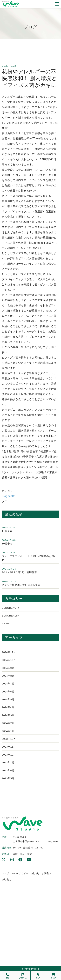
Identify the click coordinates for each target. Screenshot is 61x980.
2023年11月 (9, 747)
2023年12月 (9, 739)
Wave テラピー (20, 873)
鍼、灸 (35, 873)
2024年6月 (8, 692)
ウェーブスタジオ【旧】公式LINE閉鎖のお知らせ (29, 558)
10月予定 (7, 544)
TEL (8, 976)
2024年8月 (8, 676)
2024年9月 (8, 668)
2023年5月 (8, 778)
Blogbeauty (11, 608)
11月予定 (7, 531)
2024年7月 (8, 684)
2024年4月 (8, 707)
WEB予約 (23, 976)
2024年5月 (8, 699)
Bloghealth (9, 496)
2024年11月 (9, 652)
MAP (38, 976)
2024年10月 (9, 660)
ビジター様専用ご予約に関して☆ (21, 585)
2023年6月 (8, 770)
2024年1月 (8, 731)
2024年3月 (8, 715)
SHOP (54, 976)
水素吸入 (46, 873)
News (6, 623)
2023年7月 (8, 762)
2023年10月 (9, 755)
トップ (5, 873)
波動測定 (7, 879)
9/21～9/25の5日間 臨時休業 (19, 572)
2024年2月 (8, 723)
